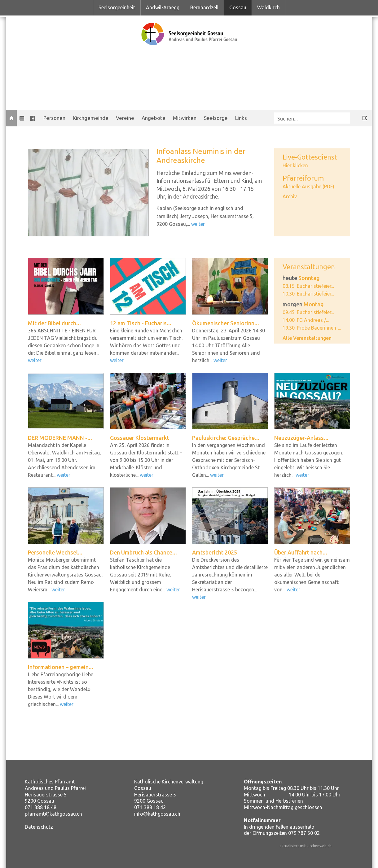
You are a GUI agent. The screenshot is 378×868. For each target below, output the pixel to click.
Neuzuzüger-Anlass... (301, 438)
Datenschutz (39, 827)
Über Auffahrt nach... (301, 552)
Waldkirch (268, 7)
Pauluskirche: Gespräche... (226, 438)
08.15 (289, 286)
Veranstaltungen (309, 267)
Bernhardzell (204, 7)
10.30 (289, 294)
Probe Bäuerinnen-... (319, 328)
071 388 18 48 (41, 807)
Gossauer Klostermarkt (140, 438)
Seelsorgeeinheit (117, 7)
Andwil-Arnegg (163, 7)
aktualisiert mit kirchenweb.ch (305, 846)
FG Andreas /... (313, 320)
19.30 (289, 328)
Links (241, 118)
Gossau (238, 7)
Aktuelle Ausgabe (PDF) (308, 186)
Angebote (154, 118)
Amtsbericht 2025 (215, 552)
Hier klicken (295, 165)
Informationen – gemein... (61, 667)
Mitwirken (185, 118)
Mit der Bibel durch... (54, 323)
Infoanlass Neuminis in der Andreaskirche (201, 156)
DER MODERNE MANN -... (60, 438)
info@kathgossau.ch (157, 814)
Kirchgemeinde (91, 118)
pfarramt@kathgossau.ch (53, 814)
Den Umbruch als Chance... (143, 552)
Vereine (125, 118)
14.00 (289, 320)
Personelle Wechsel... (55, 552)
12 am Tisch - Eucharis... (141, 323)
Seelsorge (216, 118)
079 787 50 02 (304, 833)
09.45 (289, 312)
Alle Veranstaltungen (307, 338)
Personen (54, 118)
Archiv (290, 196)
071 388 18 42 (150, 807)
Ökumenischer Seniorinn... (226, 323)
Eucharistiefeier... (315, 286)
